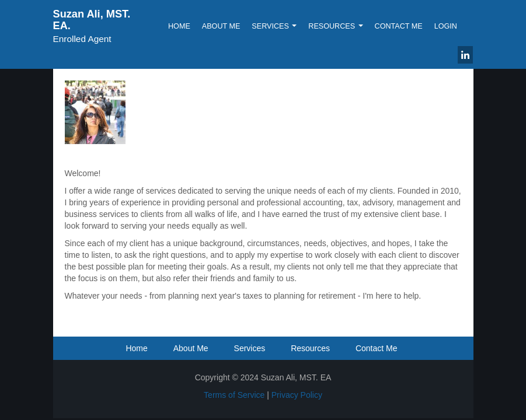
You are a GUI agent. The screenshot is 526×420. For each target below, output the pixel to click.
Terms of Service (234, 395)
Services (274, 26)
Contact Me (399, 26)
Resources (335, 26)
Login (446, 26)
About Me (221, 26)
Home (179, 26)
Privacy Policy (297, 395)
